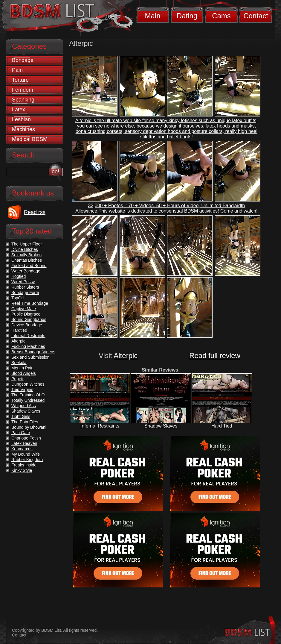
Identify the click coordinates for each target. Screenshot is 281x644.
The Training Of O (28, 395)
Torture (20, 80)
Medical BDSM (30, 139)
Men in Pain (22, 368)
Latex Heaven (24, 443)
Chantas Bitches (27, 260)
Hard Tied (222, 426)
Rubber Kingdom (27, 460)
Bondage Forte (25, 293)
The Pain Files (25, 422)
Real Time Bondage (30, 303)
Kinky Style (22, 470)
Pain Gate (21, 433)
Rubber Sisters (25, 287)
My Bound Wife (26, 454)
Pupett (17, 379)
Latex (19, 110)
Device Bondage (27, 325)
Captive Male (24, 309)
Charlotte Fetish (26, 438)
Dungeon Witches (28, 384)
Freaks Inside (24, 465)
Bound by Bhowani (29, 427)
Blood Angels (24, 373)
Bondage (23, 60)
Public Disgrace (26, 314)
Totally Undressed (28, 400)
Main (152, 16)
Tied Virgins (22, 390)
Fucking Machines (28, 346)
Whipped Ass (24, 406)
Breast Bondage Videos (33, 352)
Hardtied (19, 330)
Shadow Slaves (161, 426)
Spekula (19, 363)
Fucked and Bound (29, 266)
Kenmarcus (22, 449)
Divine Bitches (25, 249)
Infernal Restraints (100, 426)
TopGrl (17, 298)
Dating (187, 16)
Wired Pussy (23, 282)
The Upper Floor (27, 244)
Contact (256, 16)
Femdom (23, 90)
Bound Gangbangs (29, 319)
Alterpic (126, 356)
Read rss (35, 212)
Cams (221, 16)
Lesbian (21, 119)
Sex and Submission (30, 357)
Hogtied (19, 276)
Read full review (215, 356)
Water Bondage (26, 271)
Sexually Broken (26, 255)
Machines (23, 129)
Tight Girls (21, 416)
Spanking (23, 100)
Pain (17, 70)
